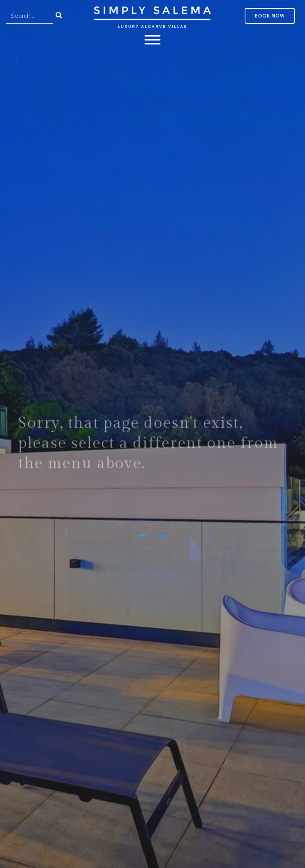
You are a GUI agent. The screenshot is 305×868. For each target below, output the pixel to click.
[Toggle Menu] (152, 40)
